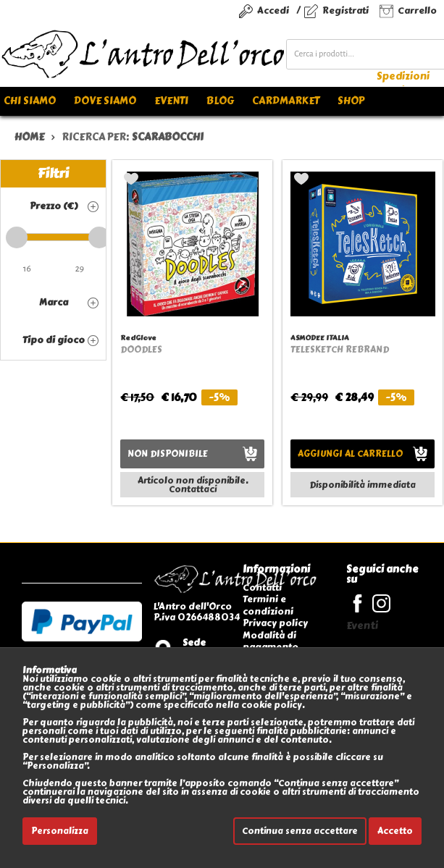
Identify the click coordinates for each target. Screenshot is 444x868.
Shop (351, 101)
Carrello (417, 10)
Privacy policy (275, 623)
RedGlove (138, 338)
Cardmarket (286, 101)
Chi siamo (30, 101)
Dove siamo (105, 101)
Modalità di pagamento (271, 641)
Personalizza (60, 831)
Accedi (273, 10)
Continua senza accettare (300, 831)
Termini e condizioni (268, 605)
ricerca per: (133, 137)
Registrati (345, 10)
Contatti (262, 587)
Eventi (171, 101)
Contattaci (193, 489)
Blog (220, 101)
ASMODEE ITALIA (320, 338)
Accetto (395, 831)
